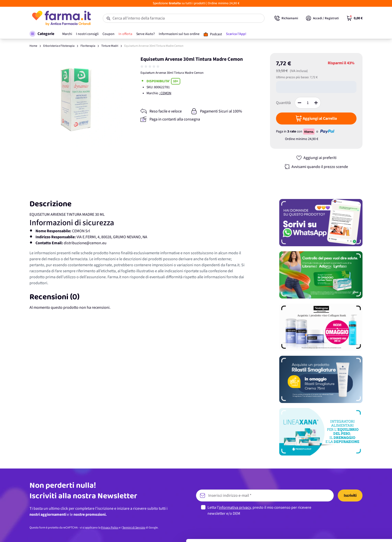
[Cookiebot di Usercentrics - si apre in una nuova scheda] (32, 532)
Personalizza (350, 512)
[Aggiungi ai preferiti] (316, 158)
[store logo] (61, 18)
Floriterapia (88, 46)
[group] (150, 66)
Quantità (283, 103)
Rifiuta (350, 528)
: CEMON (165, 93)
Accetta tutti (350, 495)
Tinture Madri (110, 46)
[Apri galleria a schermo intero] (76, 100)
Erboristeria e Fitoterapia (59, 46)
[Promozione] (321, 223)
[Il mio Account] (322, 18)
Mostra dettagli (79, 532)
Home (33, 46)
